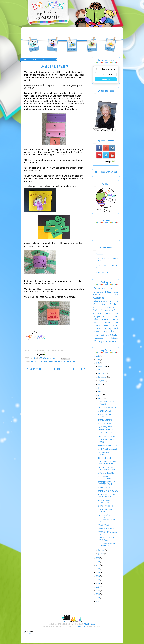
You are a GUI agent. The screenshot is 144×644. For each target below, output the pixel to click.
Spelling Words (60, 362)
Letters (40, 362)
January (101, 554)
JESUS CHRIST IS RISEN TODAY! (108, 403)
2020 (98, 569)
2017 (98, 580)
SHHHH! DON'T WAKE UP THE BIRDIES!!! (107, 463)
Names (105, 320)
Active (97, 289)
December (102, 367)
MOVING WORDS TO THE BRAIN (107, 502)
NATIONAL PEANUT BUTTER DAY (106, 545)
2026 (98, 356)
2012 (98, 598)
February (102, 551)
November (102, 370)
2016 (98, 584)
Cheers (115, 295)
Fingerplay (109, 311)
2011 (98, 602)
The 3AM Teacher (79, 627)
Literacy (115, 317)
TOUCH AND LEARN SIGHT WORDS (107, 496)
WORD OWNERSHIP (106, 507)
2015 (98, 587)
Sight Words (48, 362)
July (100, 385)
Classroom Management (101, 300)
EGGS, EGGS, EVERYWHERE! (105, 478)
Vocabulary (71, 362)
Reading (114, 326)
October (102, 374)
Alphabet (106, 289)
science (113, 342)
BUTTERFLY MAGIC (106, 424)
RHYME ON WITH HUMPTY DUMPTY (106, 469)
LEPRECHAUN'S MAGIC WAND (108, 534)
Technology (114, 336)
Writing (98, 341)
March (101, 399)
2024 (98, 364)
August (101, 381)
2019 (98, 573)
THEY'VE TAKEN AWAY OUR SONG (107, 260)
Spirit (101, 336)
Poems (105, 326)
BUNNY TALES (104, 488)
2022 (98, 562)
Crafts (33, 362)
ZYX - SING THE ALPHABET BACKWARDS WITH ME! (107, 519)
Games (97, 314)
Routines (97, 329)
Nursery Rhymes (102, 323)
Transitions (98, 338)
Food (116, 311)
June (100, 388)
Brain (116, 292)
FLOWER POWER (105, 433)
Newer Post (34, 369)
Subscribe (106, 79)
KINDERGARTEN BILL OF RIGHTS (106, 267)
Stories (106, 336)
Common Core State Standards (106, 303)
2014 (98, 591)
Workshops (114, 339)
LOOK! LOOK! (104, 526)
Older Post (80, 369)
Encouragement (112, 308)
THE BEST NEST (104, 459)
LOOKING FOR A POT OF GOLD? (107, 539)
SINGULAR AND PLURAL (105, 416)
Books (108, 292)
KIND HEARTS (102, 273)
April (100, 396)
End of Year (99, 311)
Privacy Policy (89, 624)
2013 (98, 595)
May (100, 392)
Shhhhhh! (99, 255)
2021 (98, 566)
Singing (108, 329)
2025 (98, 360)
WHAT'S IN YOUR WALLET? (105, 511)
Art (112, 289)
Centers (97, 295)
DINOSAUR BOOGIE (106, 529)
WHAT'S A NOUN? (105, 421)
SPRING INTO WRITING (108, 446)
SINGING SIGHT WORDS (108, 492)
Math (96, 320)
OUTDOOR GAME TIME (108, 408)
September (102, 378)
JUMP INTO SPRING (106, 437)
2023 (98, 559)
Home (57, 369)
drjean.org (28, 634)
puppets (106, 342)
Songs (105, 332)
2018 (98, 577)
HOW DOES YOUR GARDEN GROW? (106, 429)
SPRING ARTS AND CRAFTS (106, 441)
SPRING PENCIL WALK (107, 450)
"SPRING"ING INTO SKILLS (106, 454)
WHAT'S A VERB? (105, 412)
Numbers (114, 320)
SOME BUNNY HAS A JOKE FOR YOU (106, 484)
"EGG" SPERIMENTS (106, 473)
